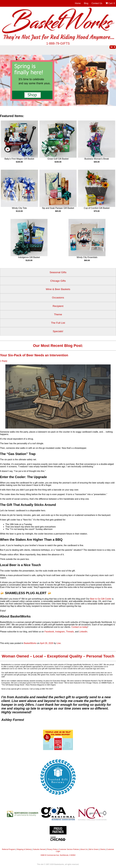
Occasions (58, 298)
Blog (86, 3)
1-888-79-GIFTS (58, 43)
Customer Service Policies (69, 849)
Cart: (110, 3)
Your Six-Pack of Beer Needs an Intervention (34, 355)
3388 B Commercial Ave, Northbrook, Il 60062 (58, 855)
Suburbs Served (39, 849)
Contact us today (80, 627)
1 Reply (4, 361)
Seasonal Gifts (58, 272)
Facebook (49, 632)
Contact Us (97, 3)
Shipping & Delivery (24, 849)
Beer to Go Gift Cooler (101, 599)
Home (78, 3)
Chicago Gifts (58, 281)
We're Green (94, 849)
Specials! (58, 331)
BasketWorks (30, 643)
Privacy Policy (52, 849)
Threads (70, 632)
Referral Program (9, 849)
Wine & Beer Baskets (58, 289)
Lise (59, 643)
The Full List (58, 323)
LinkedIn (83, 632)
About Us (84, 849)
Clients (102, 849)
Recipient (58, 306)
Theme (58, 314)
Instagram (60, 632)
